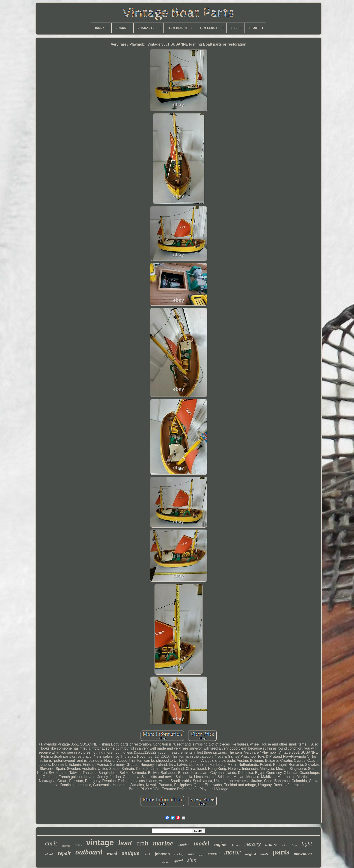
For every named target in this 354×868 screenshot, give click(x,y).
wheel (49, 855)
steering (66, 846)
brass (78, 845)
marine (163, 843)
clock (147, 854)
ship (192, 860)
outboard (89, 852)
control (214, 854)
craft (143, 843)
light (307, 844)
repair (65, 853)
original (251, 854)
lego (294, 845)
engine (220, 844)
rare (191, 854)
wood (112, 853)
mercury (253, 844)
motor (232, 852)
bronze (271, 844)
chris (51, 843)
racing (179, 854)
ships (285, 845)
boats (264, 854)
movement (303, 854)
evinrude (165, 862)
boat (125, 843)
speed (178, 861)
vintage (100, 842)
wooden (183, 845)
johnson (162, 854)
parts (281, 852)
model (202, 843)
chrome (235, 845)
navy (201, 855)
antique (130, 853)
